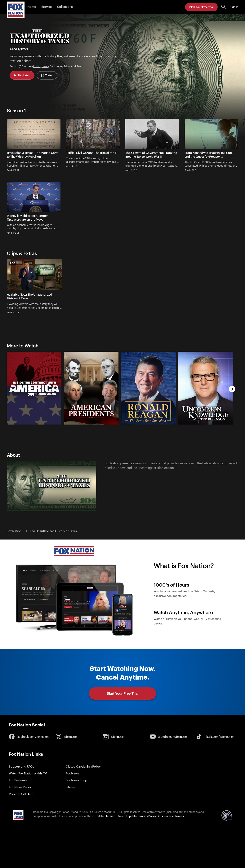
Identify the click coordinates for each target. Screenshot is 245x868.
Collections (65, 7)
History (45, 66)
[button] (224, 7)
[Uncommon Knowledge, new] (206, 424)
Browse (47, 7)
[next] (232, 389)
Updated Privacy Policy (142, 816)
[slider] (122, 289)
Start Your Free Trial (201, 7)
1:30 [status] (13, 263)
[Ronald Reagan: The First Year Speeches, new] (148, 424)
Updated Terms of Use (108, 816)
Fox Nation (14, 531)
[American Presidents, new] (91, 424)
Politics (37, 66)
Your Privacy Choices (171, 816)
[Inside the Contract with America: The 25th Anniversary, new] (34, 424)
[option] (36, 289)
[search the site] (224, 7)
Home (32, 7)
